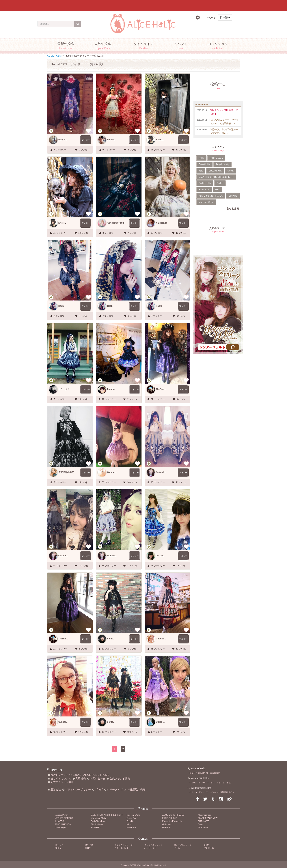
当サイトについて (61, 779)
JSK (201, 171)
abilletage (167, 824)
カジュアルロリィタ (153, 845)
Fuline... (111, 140)
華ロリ (88, 848)
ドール (177, 848)
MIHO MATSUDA (63, 824)
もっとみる (233, 208)
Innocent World (206, 202)
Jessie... (160, 556)
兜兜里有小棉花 (66, 472)
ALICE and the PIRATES (211, 196)
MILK (129, 824)
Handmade (204, 190)
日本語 (225, 17)
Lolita (201, 158)
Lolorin (111, 389)
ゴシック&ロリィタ (183, 845)
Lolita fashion (216, 158)
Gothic (220, 183)
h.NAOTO (60, 821)
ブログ (99, 789)
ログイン (205, 26)
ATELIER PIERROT (64, 818)
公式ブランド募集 (120, 779)
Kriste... (160, 140)
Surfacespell (61, 827)
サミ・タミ (64, 389)
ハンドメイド (150, 848)
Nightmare (131, 827)
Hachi (61, 306)
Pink (217, 190)
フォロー (86, 140)
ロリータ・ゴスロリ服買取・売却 (126, 789)
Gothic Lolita (205, 183)
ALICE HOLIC (54, 56)
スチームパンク (122, 848)
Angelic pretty (222, 164)
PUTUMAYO (204, 821)
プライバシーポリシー (78, 789)
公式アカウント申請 (62, 782)
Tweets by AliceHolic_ (206, 250)
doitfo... (111, 639)
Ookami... (161, 472)
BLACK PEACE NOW (208, 818)
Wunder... (112, 472)
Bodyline (233, 196)
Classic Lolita (215, 171)
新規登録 (225, 26)
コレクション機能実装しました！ (224, 112)
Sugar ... (160, 722)
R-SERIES (96, 827)
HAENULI (167, 827)
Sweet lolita (204, 164)
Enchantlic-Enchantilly (172, 821)
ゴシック (59, 845)
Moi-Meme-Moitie (99, 818)
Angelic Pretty (61, 815)
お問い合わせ (98, 779)
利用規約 (81, 779)
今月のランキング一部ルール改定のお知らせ (224, 131)
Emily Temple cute (99, 821)
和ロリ (58, 848)
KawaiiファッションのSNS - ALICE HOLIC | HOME (80, 775)
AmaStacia (203, 827)
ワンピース (209, 848)
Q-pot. (201, 824)
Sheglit (130, 821)
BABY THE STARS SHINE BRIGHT (216, 177)
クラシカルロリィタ (124, 845)
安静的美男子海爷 (116, 223)
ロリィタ (89, 845)
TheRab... (161, 389)
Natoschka (162, 223)
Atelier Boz (132, 818)
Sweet (230, 171)
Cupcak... (161, 639)
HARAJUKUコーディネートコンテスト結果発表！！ (224, 122)
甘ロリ (207, 845)
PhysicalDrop (97, 824)
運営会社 (56, 789)
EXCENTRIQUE (170, 818)
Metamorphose (205, 815)
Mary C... (63, 140)
